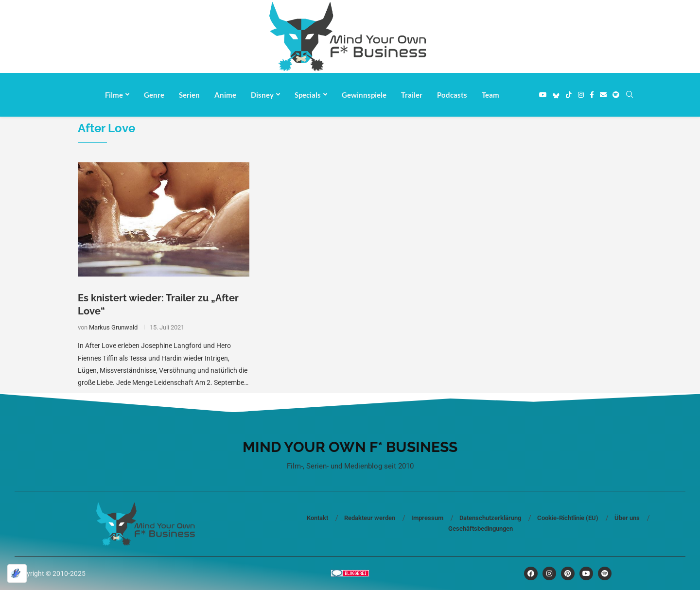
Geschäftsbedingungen (481, 529)
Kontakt (317, 518)
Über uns (627, 518)
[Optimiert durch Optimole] (17, 573)
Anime (225, 95)
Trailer (412, 95)
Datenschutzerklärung (490, 518)
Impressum (427, 518)
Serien (189, 95)
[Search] (630, 95)
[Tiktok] (569, 95)
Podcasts (452, 95)
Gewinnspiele (364, 95)
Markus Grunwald (113, 327)
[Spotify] (616, 95)
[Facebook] (592, 95)
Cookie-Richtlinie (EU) (568, 518)
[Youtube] (543, 95)
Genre (154, 95)
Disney (262, 95)
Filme (114, 95)
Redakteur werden (370, 518)
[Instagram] (581, 95)
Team (490, 95)
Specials (308, 95)
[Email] (603, 95)
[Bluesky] (556, 95)
